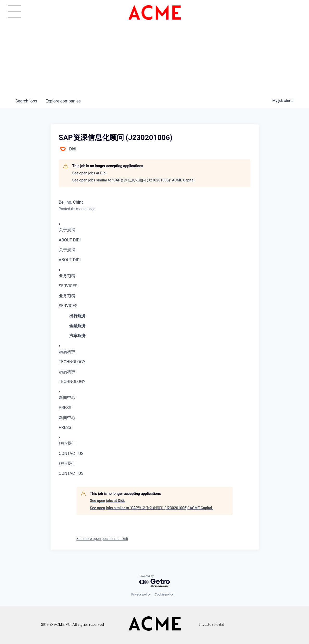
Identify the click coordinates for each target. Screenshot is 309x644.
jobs (26, 101)
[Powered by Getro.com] (155, 581)
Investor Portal (212, 625)
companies (63, 101)
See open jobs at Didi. (90, 173)
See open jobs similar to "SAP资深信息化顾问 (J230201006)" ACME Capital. (134, 180)
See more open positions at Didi (102, 539)
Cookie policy (164, 594)
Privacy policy (141, 594)
